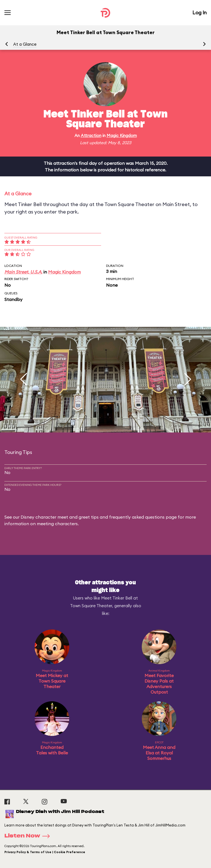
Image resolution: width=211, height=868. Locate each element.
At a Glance (25, 44)
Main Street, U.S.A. (23, 272)
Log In (199, 13)
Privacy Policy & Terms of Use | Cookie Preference (45, 852)
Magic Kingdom (122, 135)
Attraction (91, 135)
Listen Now (29, 836)
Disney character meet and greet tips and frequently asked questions (93, 517)
